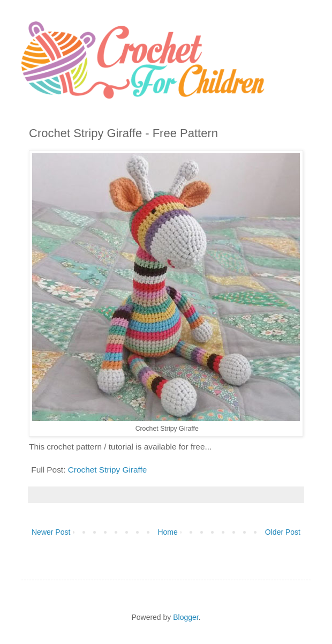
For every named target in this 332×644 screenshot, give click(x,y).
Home (167, 532)
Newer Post (51, 532)
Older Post (283, 532)
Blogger (186, 617)
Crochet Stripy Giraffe (108, 470)
